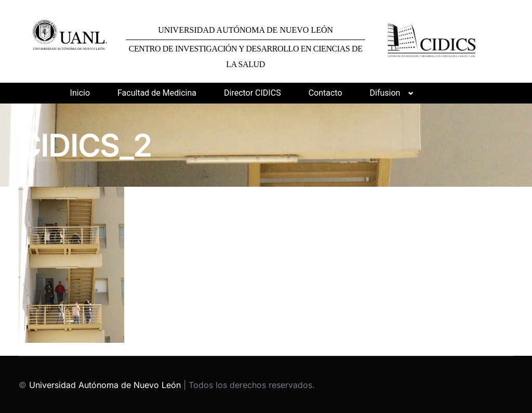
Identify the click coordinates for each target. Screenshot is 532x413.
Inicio (80, 93)
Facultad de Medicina (157, 93)
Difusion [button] (385, 93)
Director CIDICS (252, 93)
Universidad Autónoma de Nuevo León (105, 385)
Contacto (325, 93)
